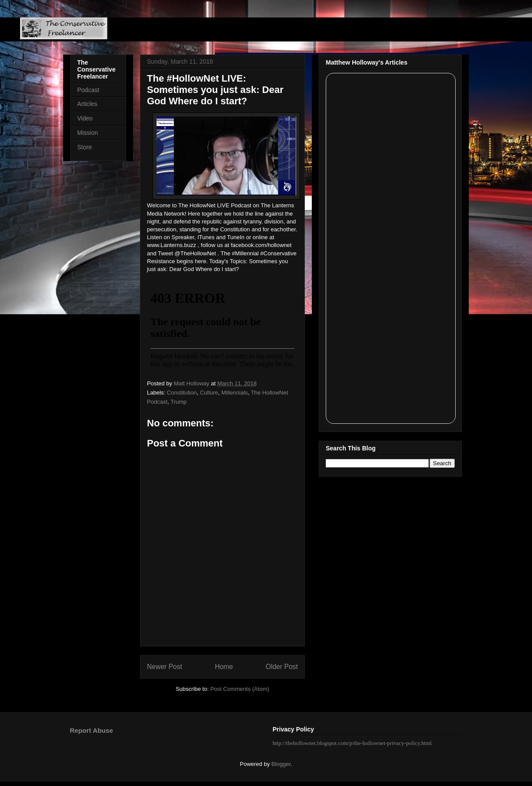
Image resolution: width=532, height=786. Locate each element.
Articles (87, 104)
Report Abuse (91, 730)
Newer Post (165, 667)
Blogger (281, 764)
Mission (87, 133)
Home (224, 667)
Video (85, 118)
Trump (179, 402)
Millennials (235, 393)
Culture (209, 393)
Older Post (282, 667)
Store (84, 147)
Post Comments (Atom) (240, 689)
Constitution (182, 393)
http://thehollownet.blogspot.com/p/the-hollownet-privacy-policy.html (352, 743)
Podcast (88, 90)
